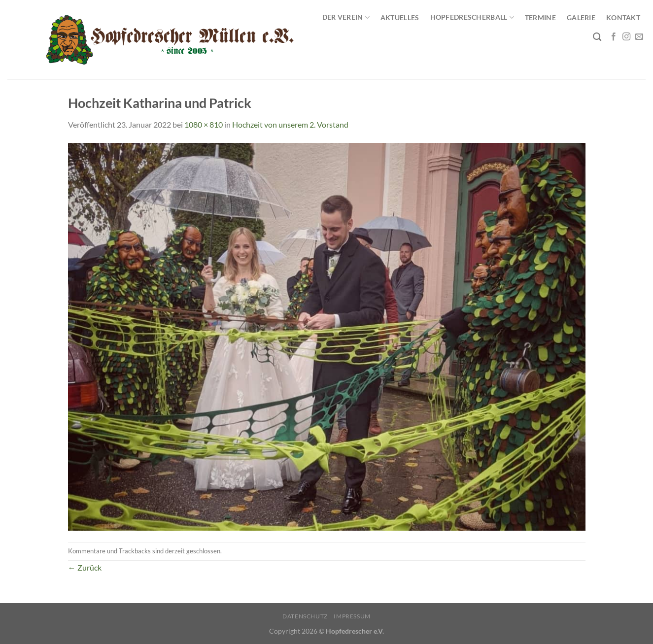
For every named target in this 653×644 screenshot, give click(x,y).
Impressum (352, 616)
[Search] (597, 37)
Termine (540, 17)
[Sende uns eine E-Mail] (639, 37)
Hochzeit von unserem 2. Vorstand (290, 124)
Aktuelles (400, 17)
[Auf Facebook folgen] (614, 37)
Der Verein (346, 17)
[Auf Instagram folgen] (626, 37)
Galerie (581, 17)
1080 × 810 (204, 124)
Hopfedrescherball (472, 17)
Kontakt (623, 17)
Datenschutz (305, 616)
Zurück (85, 567)
